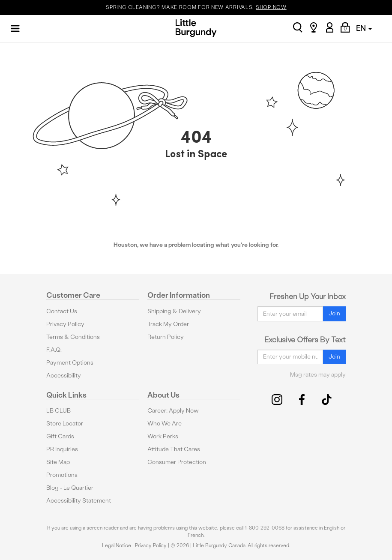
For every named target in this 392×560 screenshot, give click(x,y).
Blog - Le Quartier (70, 488)
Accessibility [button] (64, 376)
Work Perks (163, 436)
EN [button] (364, 28)
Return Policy (166, 337)
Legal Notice (117, 545)
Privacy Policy (65, 324)
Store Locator (65, 424)
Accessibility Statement (79, 501)
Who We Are (165, 424)
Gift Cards (60, 436)
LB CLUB (58, 411)
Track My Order (168, 324)
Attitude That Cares (174, 449)
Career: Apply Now (173, 411)
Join (334, 313)
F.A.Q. (54, 350)
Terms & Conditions (73, 337)
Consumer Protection (177, 462)
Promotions (62, 475)
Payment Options (70, 363)
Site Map (58, 462)
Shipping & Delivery (174, 311)
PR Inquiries (62, 449)
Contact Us (62, 311)
